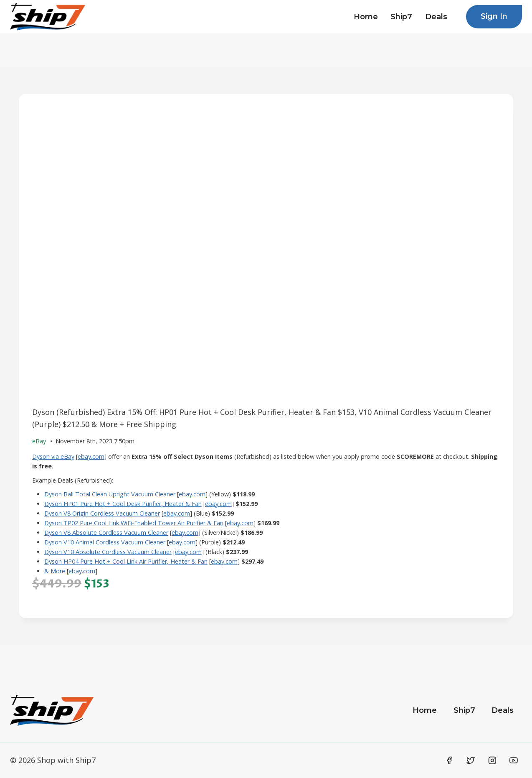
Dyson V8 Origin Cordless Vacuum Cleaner (102, 513)
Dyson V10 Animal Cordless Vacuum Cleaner (105, 542)
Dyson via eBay (53, 456)
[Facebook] (449, 760)
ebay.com (91, 456)
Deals (436, 17)
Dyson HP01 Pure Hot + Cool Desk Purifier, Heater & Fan (123, 504)
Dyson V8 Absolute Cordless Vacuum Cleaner (106, 533)
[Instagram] (492, 760)
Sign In (494, 16)
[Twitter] (471, 760)
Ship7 (401, 17)
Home (366, 17)
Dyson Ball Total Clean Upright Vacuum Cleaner (110, 494)
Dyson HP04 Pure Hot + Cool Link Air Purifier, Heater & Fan (126, 561)
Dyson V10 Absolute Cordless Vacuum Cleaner (108, 552)
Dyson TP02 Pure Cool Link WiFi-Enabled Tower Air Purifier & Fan (134, 523)
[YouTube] (514, 760)
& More (55, 571)
